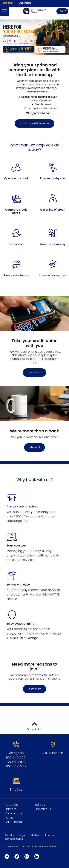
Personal (7, 3)
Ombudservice (14, 839)
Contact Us (43, 809)
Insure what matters (53, 276)
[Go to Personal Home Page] (35, 11)
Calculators (13, 822)
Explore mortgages (53, 179)
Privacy (50, 835)
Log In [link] (62, 11)
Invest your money (53, 244)
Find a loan (16, 244)
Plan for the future (16, 276)
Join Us (40, 805)
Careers (10, 809)
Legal (22, 835)
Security (9, 835)
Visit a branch (53, 753)
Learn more (35, 689)
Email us (16, 790)
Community (13, 813)
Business (25, 3)
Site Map (35, 835)
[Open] (5, 11)
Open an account (16, 179)
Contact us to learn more (32, 123)
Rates (9, 818)
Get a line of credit (53, 210)
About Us (11, 805)
